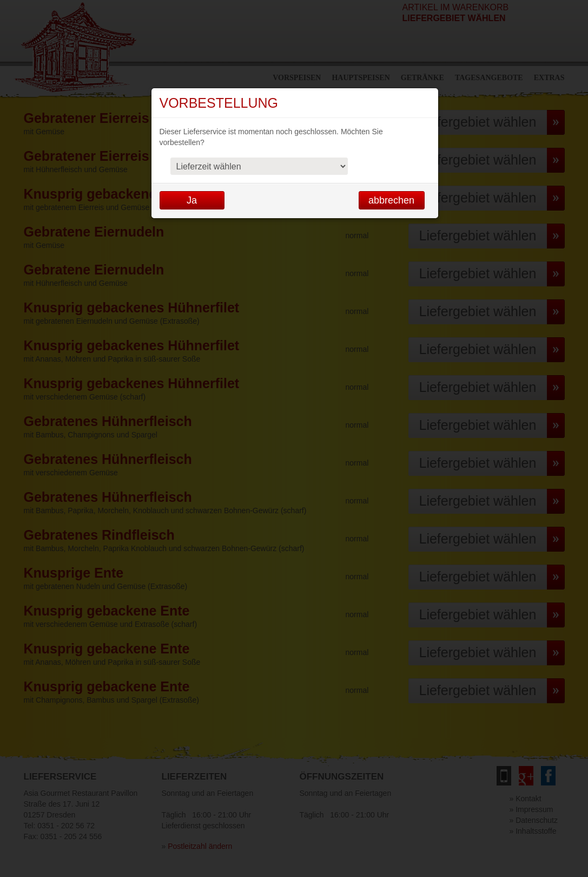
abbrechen (391, 200)
